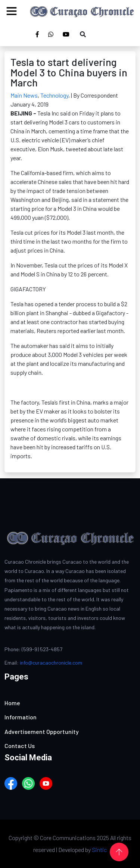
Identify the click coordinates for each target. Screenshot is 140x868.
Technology (54, 95)
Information (21, 717)
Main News (24, 95)
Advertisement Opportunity (42, 731)
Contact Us (20, 746)
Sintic (99, 850)
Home (12, 703)
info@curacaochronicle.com (51, 663)
